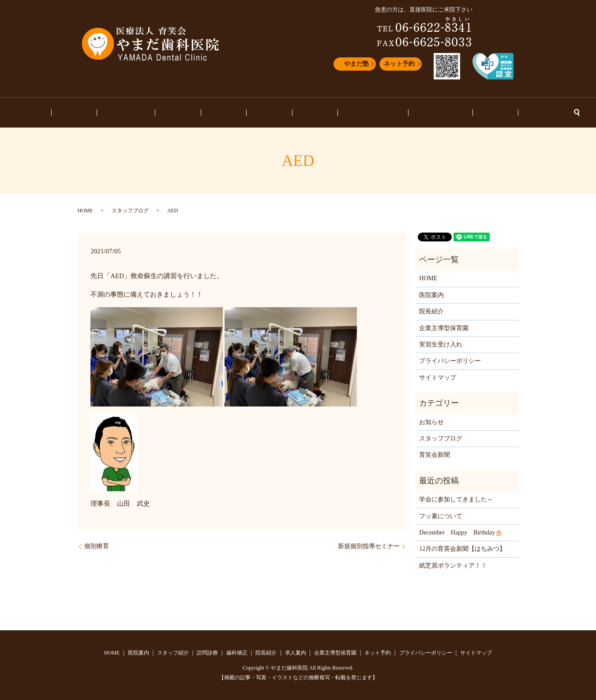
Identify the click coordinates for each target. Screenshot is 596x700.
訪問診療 (203, 113)
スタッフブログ (404, 113)
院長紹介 (270, 113)
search (509, 113)
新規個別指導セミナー (369, 546)
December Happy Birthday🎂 (461, 533)
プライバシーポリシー (450, 361)
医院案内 (124, 113)
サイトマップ (438, 378)
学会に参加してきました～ (456, 499)
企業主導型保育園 (349, 113)
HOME (94, 113)
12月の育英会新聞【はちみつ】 (462, 549)
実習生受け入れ (441, 344)
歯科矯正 (236, 113)
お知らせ (446, 113)
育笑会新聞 (435, 455)
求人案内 (303, 113)
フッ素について (441, 516)
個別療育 (97, 546)
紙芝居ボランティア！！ (453, 566)
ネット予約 (399, 64)
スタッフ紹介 (163, 113)
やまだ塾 (356, 64)
